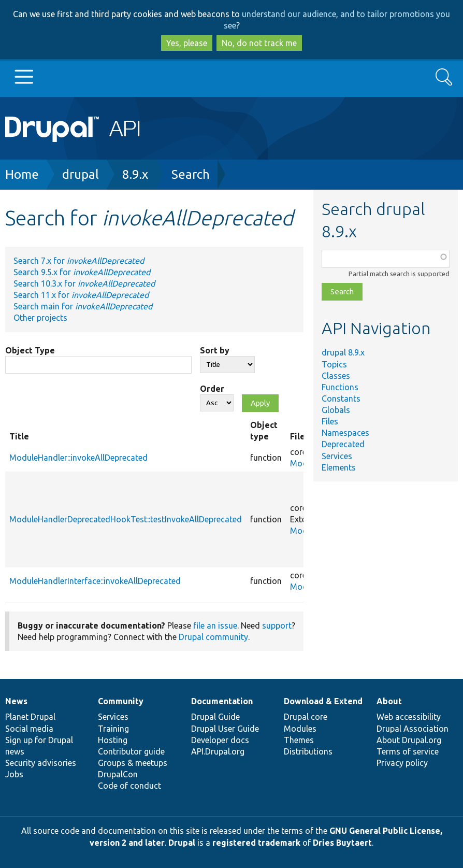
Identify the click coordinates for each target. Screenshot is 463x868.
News (16, 701)
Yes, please (187, 43)
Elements (339, 467)
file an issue (215, 625)
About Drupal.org (409, 740)
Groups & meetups (133, 763)
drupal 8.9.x (343, 352)
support (277, 625)
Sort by (215, 350)
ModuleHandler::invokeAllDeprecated (78, 458)
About (389, 701)
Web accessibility (409, 717)
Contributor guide (131, 751)
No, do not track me (259, 43)
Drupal (182, 843)
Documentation (222, 701)
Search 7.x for (79, 261)
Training (113, 729)
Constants (341, 399)
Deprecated (343, 444)
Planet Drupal (30, 717)
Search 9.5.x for (82, 272)
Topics (334, 364)
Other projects (40, 318)
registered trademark (256, 843)
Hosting (113, 740)
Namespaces (345, 433)
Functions (340, 387)
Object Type (30, 350)
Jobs (14, 774)
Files (330, 421)
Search (191, 174)
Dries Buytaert (342, 843)
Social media (29, 729)
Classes (336, 376)
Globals (336, 410)
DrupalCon (118, 774)
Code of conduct (129, 786)
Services (337, 456)
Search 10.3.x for (84, 283)
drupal (81, 174)
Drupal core (306, 717)
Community (121, 701)
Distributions (308, 751)
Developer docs (220, 740)
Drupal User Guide (225, 729)
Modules (300, 729)
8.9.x (135, 174)
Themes (299, 740)
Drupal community (213, 637)
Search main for (83, 306)
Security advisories (41, 763)
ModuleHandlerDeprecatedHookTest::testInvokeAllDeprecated (126, 519)
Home (22, 174)
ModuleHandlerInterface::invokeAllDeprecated (95, 581)
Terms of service (408, 751)
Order (212, 389)
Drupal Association (413, 729)
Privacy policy (402, 763)
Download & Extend (323, 701)
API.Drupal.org (218, 751)
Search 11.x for (81, 295)
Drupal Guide (215, 717)
